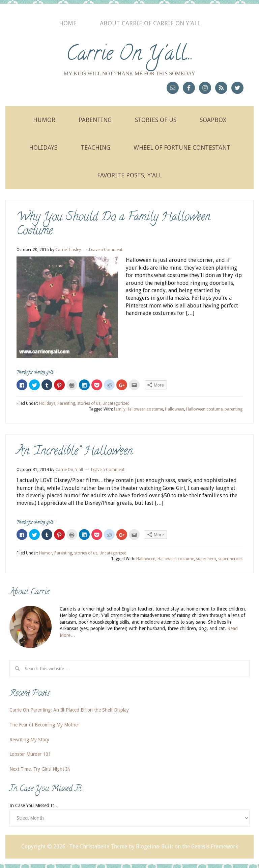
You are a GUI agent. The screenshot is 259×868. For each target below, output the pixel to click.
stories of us (89, 403)
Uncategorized (116, 403)
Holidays (47, 403)
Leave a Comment (106, 250)
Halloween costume (204, 409)
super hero (206, 559)
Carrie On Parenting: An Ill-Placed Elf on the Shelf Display (69, 710)
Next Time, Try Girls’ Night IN (40, 769)
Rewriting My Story (29, 740)
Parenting (66, 403)
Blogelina (147, 847)
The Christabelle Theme (98, 847)
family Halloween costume (138, 409)
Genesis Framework (215, 847)
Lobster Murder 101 (30, 754)
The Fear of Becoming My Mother (44, 725)
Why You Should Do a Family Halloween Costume (113, 225)
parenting (234, 409)
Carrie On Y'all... (130, 55)
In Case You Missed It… (34, 805)
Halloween (175, 409)
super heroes (230, 559)
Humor (46, 553)
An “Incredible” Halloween (75, 452)
